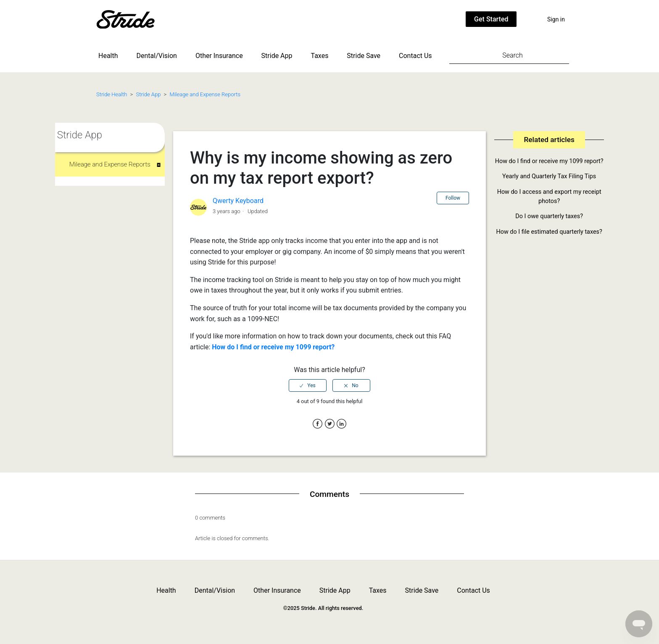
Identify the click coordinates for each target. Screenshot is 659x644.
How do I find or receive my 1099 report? (273, 347)
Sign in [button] (556, 19)
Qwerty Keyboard (238, 201)
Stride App (277, 56)
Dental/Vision (157, 56)
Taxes (320, 56)
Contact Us (415, 56)
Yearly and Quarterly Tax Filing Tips (549, 176)
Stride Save (364, 56)
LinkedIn (341, 424)
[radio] (308, 385)
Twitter (330, 424)
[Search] (509, 55)
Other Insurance (219, 56)
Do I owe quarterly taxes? (549, 216)
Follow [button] (453, 198)
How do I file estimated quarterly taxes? (549, 232)
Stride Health (112, 94)
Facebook (318, 424)
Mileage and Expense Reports (205, 94)
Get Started (491, 19)
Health (108, 56)
